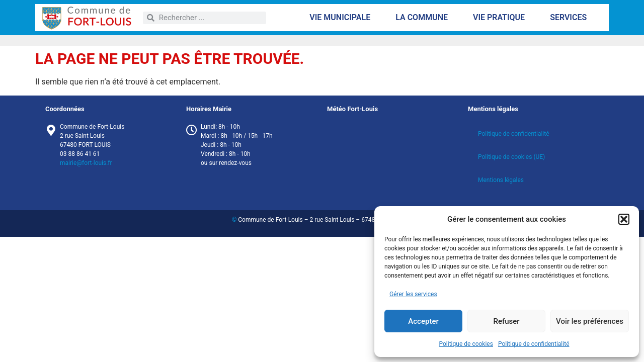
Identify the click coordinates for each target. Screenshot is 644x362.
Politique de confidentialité (534, 344)
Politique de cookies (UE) (511, 157)
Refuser (506, 321)
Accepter (423, 321)
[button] (624, 219)
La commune (424, 18)
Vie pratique (501, 18)
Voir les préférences (590, 321)
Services (571, 18)
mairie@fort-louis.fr (86, 163)
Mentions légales (501, 180)
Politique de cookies (466, 344)
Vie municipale (342, 18)
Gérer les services (413, 294)
